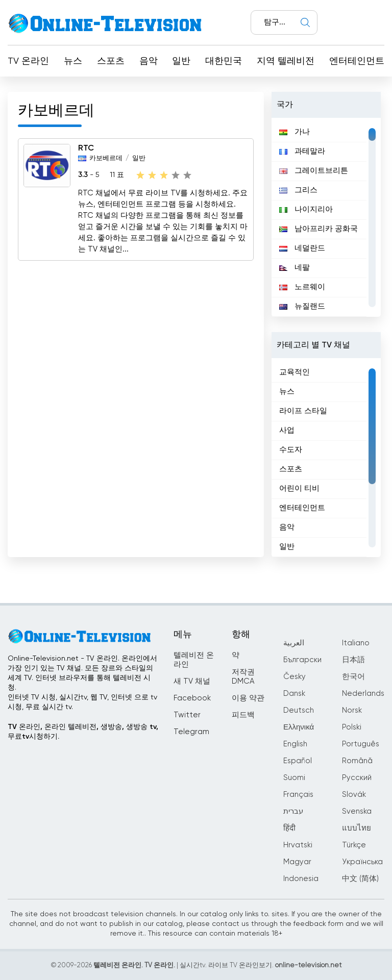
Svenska (357, 811)
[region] (326, 217)
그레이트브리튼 (314, 171)
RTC (86, 148)
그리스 (298, 190)
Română (357, 761)
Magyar (297, 862)
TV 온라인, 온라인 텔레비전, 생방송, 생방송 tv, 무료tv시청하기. (83, 732)
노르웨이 (302, 287)
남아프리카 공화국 (318, 229)
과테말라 (302, 151)
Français (298, 795)
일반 (181, 61)
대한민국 (224, 61)
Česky (295, 677)
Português (361, 744)
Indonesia (301, 879)
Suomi (294, 778)
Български (302, 660)
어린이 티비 (299, 488)
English (295, 744)
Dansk (294, 694)
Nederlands (363, 694)
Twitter (187, 715)
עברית (293, 811)
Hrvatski (298, 845)
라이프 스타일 (303, 411)
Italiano (356, 643)
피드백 (243, 715)
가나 (295, 132)
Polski (352, 727)
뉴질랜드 (302, 306)
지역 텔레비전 (286, 61)
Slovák (354, 795)
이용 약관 (248, 698)
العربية (294, 643)
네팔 (295, 268)
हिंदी (289, 828)
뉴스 (73, 61)
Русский (357, 778)
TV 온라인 (28, 61)
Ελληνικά (299, 727)
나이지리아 (306, 209)
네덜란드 (302, 248)
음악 (149, 61)
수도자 (291, 450)
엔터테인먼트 (357, 61)
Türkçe (354, 845)
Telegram (191, 732)
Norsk (352, 710)
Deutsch (299, 710)
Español (298, 761)
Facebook (192, 698)
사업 (287, 430)
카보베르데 (106, 158)
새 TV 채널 (192, 681)
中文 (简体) (360, 879)
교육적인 (295, 372)
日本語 (353, 660)
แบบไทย (357, 828)
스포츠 (111, 61)
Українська (362, 862)
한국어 (353, 677)
